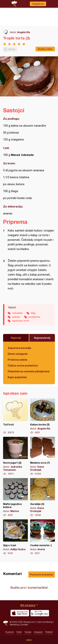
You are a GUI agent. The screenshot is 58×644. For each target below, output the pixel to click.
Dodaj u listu (45, 49)
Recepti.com (6, 623)
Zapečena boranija (19, 348)
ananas (16, 317)
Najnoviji (16, 338)
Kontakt (24, 625)
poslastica (34, 317)
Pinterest (49, 632)
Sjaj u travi (15, 537)
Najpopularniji (42, 338)
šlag (33, 313)
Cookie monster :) (43, 537)
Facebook (9, 632)
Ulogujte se (38, 4)
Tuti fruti (15, 416)
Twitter (19, 632)
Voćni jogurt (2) (15, 456)
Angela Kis (24, 32)
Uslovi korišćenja (45, 622)
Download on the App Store (20, 613)
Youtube (28, 632)
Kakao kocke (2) (43, 416)
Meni (29, 640)
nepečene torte (21, 321)
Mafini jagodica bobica (15, 497)
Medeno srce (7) (43, 456)
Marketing (14, 625)
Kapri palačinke (17, 377)
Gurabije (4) (43, 497)
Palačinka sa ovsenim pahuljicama (29, 371)
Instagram (38, 632)
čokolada (17, 313)
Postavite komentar (42, 574)
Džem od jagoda (18, 354)
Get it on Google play (40, 613)
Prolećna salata (17, 360)
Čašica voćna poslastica (23, 365)
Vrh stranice (28, 605)
